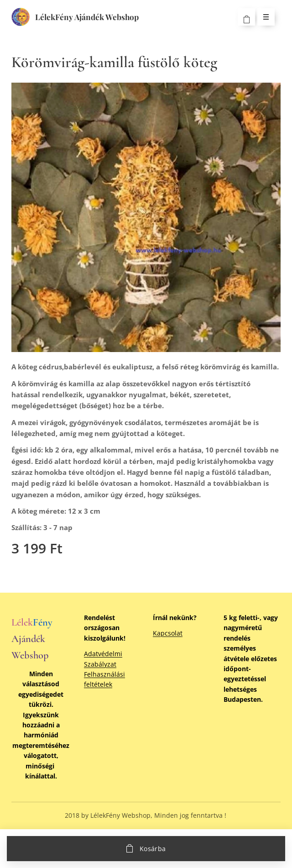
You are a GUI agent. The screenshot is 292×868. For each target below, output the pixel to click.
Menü (263, 17)
